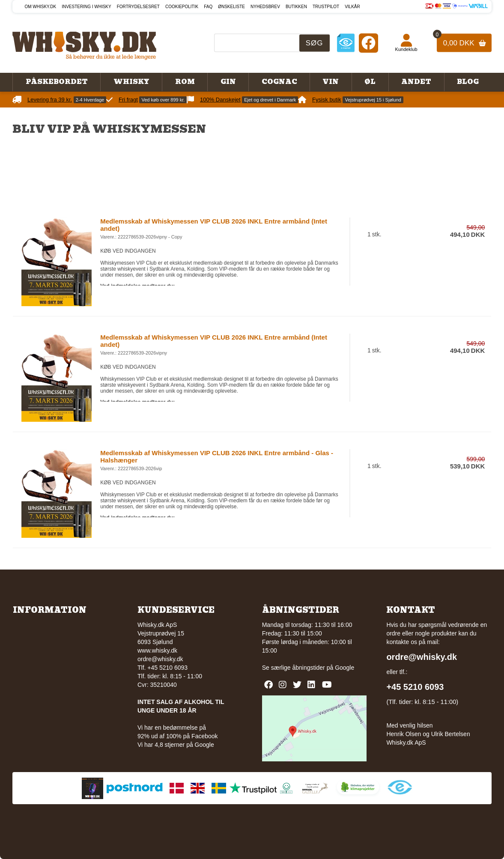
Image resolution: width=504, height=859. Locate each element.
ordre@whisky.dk (160, 659)
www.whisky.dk (157, 650)
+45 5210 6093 (415, 687)
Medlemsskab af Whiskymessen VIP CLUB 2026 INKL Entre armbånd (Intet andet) (214, 225)
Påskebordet (57, 82)
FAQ (208, 7)
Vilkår (352, 7)
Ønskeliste (231, 7)
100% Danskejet (220, 100)
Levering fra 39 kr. (50, 100)
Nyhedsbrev (265, 7)
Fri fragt (128, 100)
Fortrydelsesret (138, 7)
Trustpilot (326, 7)
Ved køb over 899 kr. (163, 100)
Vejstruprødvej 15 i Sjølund (373, 100)
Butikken (296, 7)
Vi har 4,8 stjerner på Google (176, 745)
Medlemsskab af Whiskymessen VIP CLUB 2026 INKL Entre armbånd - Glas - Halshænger (217, 456)
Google (344, 668)
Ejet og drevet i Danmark (270, 100)
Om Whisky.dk (40, 7)
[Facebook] (368, 43)
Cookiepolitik (182, 7)
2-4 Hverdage (90, 100)
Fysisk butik (327, 100)
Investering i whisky (86, 7)
